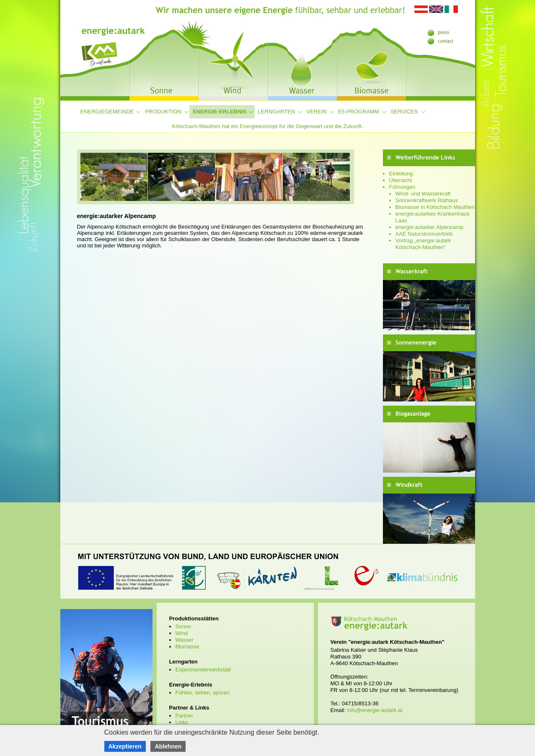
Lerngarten (277, 112)
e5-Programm (359, 112)
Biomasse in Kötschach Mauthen (435, 207)
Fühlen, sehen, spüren (203, 693)
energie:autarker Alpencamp (430, 227)
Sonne (184, 626)
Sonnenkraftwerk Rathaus (427, 200)
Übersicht (401, 180)
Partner (185, 716)
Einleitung (401, 174)
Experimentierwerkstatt (203, 670)
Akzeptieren (125, 746)
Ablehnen (168, 746)
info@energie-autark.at (375, 710)
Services (404, 112)
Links (182, 722)
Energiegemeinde (107, 112)
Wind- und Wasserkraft (423, 194)
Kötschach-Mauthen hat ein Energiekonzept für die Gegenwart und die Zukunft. (267, 126)
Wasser (185, 640)
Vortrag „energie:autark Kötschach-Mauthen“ (423, 244)
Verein (316, 112)
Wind (182, 633)
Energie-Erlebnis (220, 112)
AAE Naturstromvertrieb (424, 234)
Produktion (163, 112)
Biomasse (187, 647)
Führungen (402, 187)
